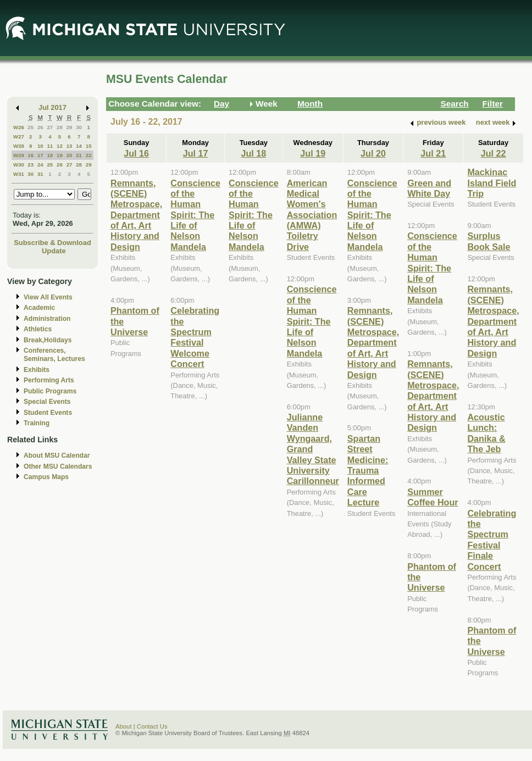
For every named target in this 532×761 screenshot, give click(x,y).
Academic (39, 308)
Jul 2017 (52, 107)
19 (60, 155)
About (124, 726)
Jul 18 (253, 153)
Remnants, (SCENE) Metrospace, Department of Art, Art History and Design (136, 215)
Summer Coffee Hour (433, 497)
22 (89, 155)
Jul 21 (433, 153)
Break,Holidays (48, 340)
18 (50, 155)
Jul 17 (196, 153)
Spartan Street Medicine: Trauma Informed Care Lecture (368, 470)
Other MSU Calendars (58, 466)
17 (40, 155)
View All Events (48, 297)
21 (79, 155)
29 (70, 127)
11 (50, 146)
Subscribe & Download (52, 243)
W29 (19, 155)
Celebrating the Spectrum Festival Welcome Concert (195, 337)
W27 (19, 137)
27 (50, 127)
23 (31, 165)
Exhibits (37, 370)
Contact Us (152, 726)
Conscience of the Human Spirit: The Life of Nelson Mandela (195, 215)
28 (60, 127)
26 (40, 127)
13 (70, 146)
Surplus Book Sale (489, 241)
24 (40, 165)
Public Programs (50, 391)
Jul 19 (313, 153)
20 (70, 155)
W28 (19, 146)
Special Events (47, 402)
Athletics (38, 329)
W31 (19, 174)
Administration (47, 319)
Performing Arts (49, 380)
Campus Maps (46, 477)
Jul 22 (494, 153)
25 (31, 127)
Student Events (48, 413)
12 (60, 146)
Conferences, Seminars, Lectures (54, 355)
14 (79, 146)
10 (40, 146)
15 (89, 146)
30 (79, 127)
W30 (19, 165)
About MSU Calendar (57, 456)
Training (37, 423)
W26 (19, 127)
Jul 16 (136, 153)
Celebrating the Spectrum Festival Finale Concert (492, 540)
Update (54, 251)
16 (31, 155)
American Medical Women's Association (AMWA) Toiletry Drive (312, 215)
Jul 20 (373, 153)
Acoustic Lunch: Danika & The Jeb (486, 433)
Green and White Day (429, 188)
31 (40, 174)
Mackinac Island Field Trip (492, 183)
